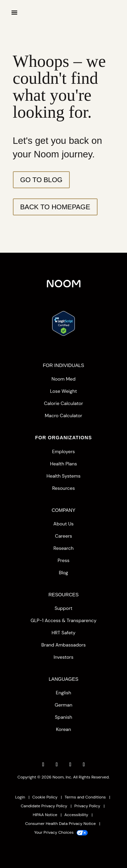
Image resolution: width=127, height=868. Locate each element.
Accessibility (76, 815)
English (63, 693)
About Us (64, 524)
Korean (63, 729)
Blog (63, 573)
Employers (63, 451)
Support (63, 608)
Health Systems (63, 476)
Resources (63, 488)
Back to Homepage (55, 207)
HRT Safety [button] (63, 633)
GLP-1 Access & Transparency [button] (63, 620)
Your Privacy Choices (61, 832)
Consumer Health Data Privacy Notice (60, 824)
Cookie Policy (45, 797)
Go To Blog (41, 180)
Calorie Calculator (63, 403)
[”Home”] (64, 24)
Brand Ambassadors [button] (63, 645)
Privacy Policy (87, 806)
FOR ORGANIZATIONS (64, 438)
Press (63, 560)
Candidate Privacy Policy (44, 806)
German (64, 705)
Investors (63, 657)
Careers (63, 536)
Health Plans (63, 464)
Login (20, 797)
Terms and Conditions (85, 797)
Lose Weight (64, 391)
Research (63, 548)
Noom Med (63, 379)
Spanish (63, 717)
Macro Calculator (63, 416)
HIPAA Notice (45, 815)
